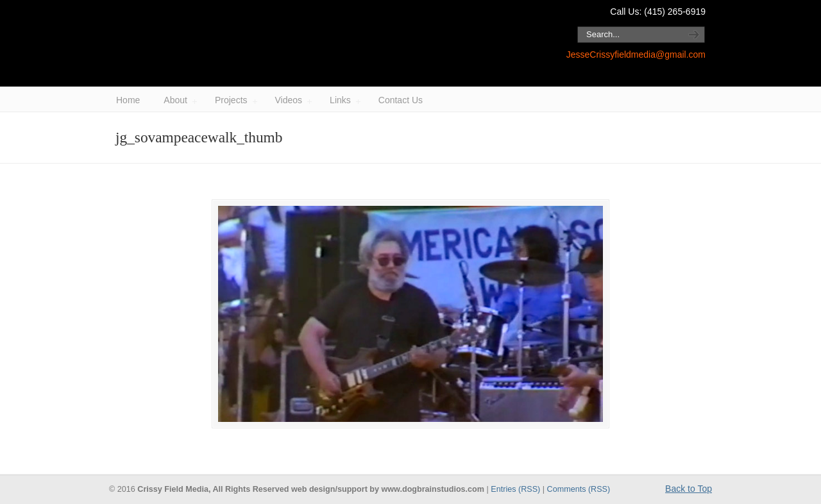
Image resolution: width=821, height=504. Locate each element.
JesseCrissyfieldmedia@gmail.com (636, 55)
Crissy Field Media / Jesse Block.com (276, 44)
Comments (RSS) (579, 489)
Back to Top (689, 489)
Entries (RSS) (515, 489)
